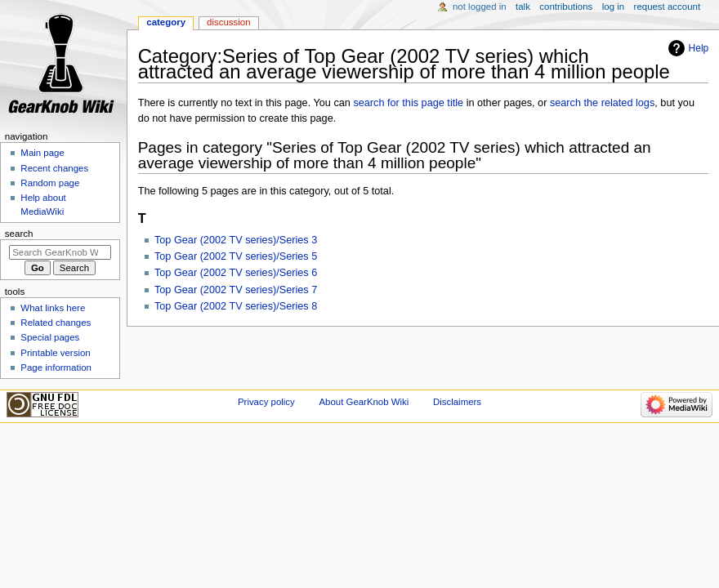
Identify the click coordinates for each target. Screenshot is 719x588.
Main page (42, 153)
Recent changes (54, 168)
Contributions (566, 7)
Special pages (50, 337)
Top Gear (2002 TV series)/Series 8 (236, 306)
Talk (523, 7)
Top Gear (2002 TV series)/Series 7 (236, 290)
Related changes (56, 323)
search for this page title (408, 103)
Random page (50, 183)
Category (166, 22)
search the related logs (602, 103)
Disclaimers (457, 402)
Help (699, 48)
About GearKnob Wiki (364, 402)
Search (19, 234)
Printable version (55, 353)
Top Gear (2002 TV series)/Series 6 (236, 273)
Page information (56, 367)
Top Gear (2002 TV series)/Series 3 (236, 240)
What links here (53, 308)
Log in (613, 7)
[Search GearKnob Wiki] (60, 252)
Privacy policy (266, 402)
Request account (668, 7)
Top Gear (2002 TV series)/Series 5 (236, 256)
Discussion (228, 22)
